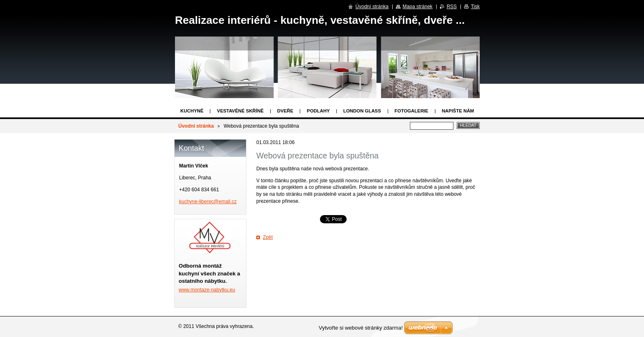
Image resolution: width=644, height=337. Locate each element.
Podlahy (318, 111)
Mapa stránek (417, 7)
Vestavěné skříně (240, 111)
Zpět (268, 237)
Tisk (475, 7)
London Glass (362, 111)
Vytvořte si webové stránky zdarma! (361, 328)
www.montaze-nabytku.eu (207, 290)
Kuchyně (192, 111)
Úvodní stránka (196, 126)
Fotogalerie (412, 111)
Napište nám (458, 111)
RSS (452, 7)
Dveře (285, 111)
